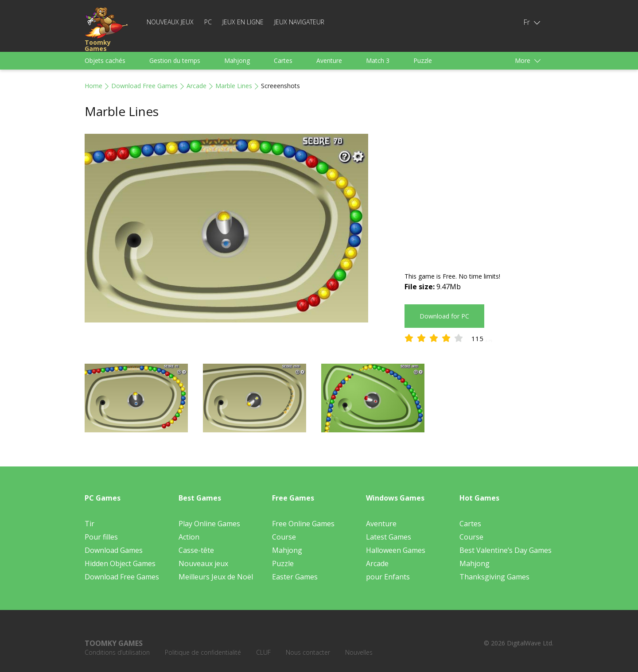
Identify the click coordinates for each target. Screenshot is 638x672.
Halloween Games (396, 550)
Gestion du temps (175, 60)
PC (208, 22)
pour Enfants (388, 577)
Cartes (283, 60)
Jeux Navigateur (299, 22)
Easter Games (295, 577)
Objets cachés (105, 60)
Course (284, 537)
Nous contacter (308, 652)
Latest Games (389, 537)
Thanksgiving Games (494, 577)
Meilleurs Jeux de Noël (216, 577)
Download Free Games (144, 86)
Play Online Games (209, 524)
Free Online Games (303, 524)
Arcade (196, 86)
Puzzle (423, 60)
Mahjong (237, 60)
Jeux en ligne (243, 22)
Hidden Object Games (120, 563)
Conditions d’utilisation (117, 652)
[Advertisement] (479, 196)
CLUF (263, 652)
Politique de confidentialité (203, 652)
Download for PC (444, 316)
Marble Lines (234, 86)
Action (189, 537)
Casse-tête (196, 550)
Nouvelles (359, 652)
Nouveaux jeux (170, 22)
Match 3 (378, 60)
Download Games (114, 550)
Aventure (329, 60)
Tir (89, 524)
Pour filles (101, 537)
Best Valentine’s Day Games (506, 550)
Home (93, 86)
